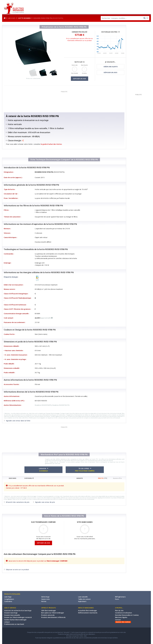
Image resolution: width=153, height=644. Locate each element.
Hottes (44, 601)
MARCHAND (12, 478)
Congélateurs (9, 599)
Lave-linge (8, 597)
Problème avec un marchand (14, 624)
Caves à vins (45, 599)
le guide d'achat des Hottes (51, 144)
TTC (106, 478)
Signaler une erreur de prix (45, 502)
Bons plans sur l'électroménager (53, 613)
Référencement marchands (88, 613)
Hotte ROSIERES (24, 18)
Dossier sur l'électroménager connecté (18, 617)
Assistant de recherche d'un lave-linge (18, 611)
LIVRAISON (43, 470)
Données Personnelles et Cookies (127, 615)
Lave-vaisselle (83, 597)
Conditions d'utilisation (124, 613)
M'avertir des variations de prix (18, 502)
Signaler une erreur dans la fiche (18, 421)
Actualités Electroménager (87, 611)
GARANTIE (80, 478)
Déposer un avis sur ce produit (17, 569)
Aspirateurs (82, 601)
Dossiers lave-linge (11, 613)
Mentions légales (121, 617)
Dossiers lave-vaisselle (12, 615)
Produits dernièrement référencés (53, 617)
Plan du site (119, 611)
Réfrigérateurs (120, 597)
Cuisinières (8, 601)
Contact (118, 620)
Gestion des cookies (123, 622)
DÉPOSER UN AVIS (110, 72)
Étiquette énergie (11, 277)
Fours (117, 599)
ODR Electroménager (49, 611)
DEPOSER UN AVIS (80, 79)
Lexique (7, 622)
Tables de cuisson (84, 599)
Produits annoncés (48, 615)
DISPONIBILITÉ (29, 478)
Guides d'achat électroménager (15, 620)
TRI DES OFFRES (85, 470)
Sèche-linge (45, 597)
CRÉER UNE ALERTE (111, 67)
